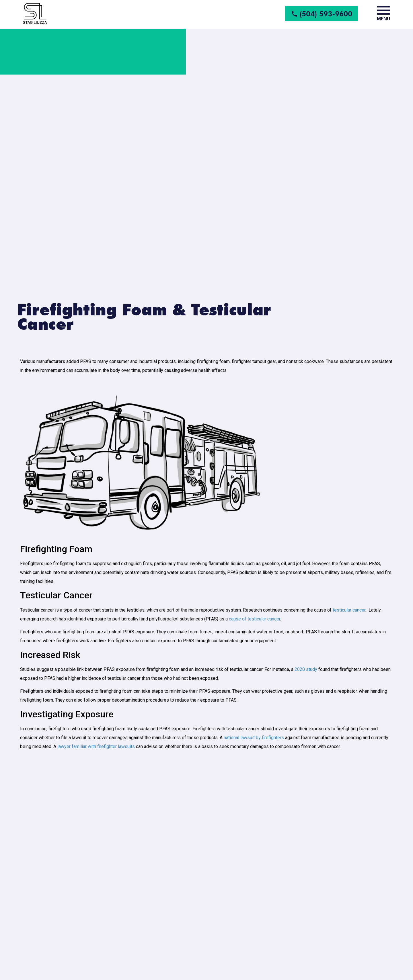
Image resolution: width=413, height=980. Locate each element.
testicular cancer (349, 610)
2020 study (306, 669)
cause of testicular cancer (255, 619)
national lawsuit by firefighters (254, 738)
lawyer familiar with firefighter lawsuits (96, 746)
